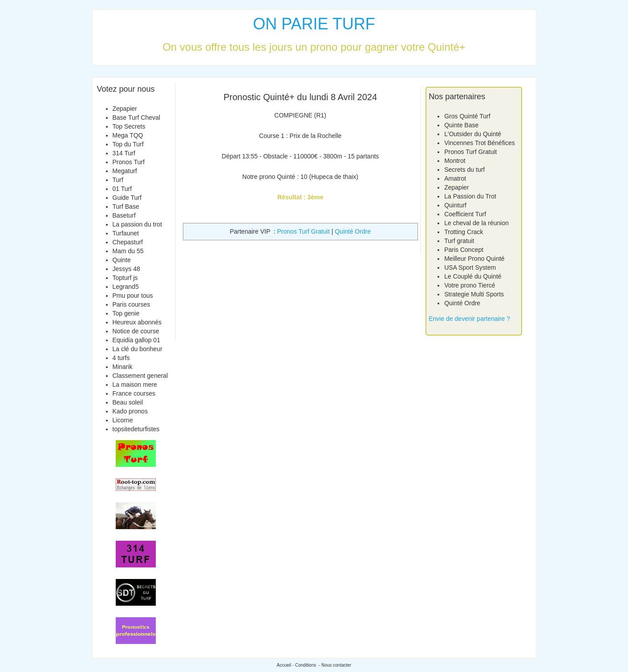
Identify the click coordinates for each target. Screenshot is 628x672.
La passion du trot (137, 224)
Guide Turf (127, 198)
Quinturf (455, 205)
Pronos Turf (129, 162)
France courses (134, 393)
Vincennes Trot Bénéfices (480, 143)
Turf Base (126, 206)
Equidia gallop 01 (136, 340)
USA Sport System (470, 267)
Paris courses (132, 304)
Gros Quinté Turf (467, 116)
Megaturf (125, 171)
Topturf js (125, 278)
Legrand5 (126, 287)
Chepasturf (128, 242)
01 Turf (122, 189)
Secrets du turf (464, 170)
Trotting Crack (464, 232)
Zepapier (125, 109)
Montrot (455, 161)
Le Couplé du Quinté (473, 276)
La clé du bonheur (138, 349)
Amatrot (455, 178)
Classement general (140, 376)
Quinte (122, 260)
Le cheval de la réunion (476, 223)
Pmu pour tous (133, 296)
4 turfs (121, 358)
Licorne (123, 420)
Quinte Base (461, 125)
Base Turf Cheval (136, 117)
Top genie (126, 313)
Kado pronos (130, 411)
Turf (118, 180)
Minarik (123, 367)
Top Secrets (129, 126)
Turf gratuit (459, 241)
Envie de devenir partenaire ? (469, 319)
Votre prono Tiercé (470, 285)
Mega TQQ (128, 135)
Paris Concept (464, 250)
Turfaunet (126, 233)
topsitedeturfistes (136, 429)
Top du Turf (128, 144)
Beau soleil (128, 402)
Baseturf (124, 215)
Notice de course (136, 331)
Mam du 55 (128, 251)
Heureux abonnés (137, 322)
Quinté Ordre (353, 231)
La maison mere (135, 385)
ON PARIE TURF (314, 24)
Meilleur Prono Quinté (474, 259)
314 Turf (124, 153)
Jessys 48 (126, 269)
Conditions (306, 665)
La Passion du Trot (470, 196)
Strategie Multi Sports (474, 294)
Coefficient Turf (465, 214)
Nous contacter (336, 665)
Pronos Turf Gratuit (304, 231)
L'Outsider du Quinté (473, 134)
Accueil (284, 665)
